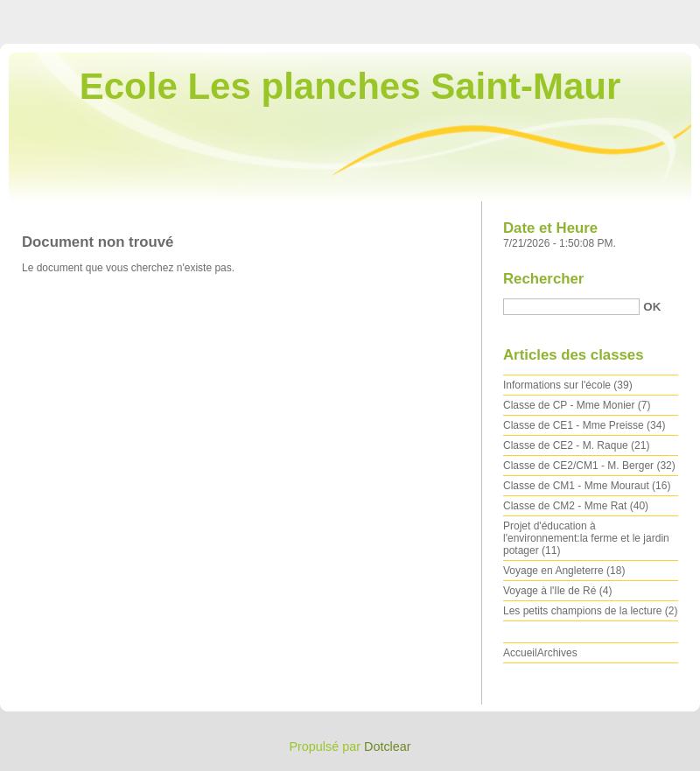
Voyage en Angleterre (553, 571)
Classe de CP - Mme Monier (569, 405)
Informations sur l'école (557, 385)
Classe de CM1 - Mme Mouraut (576, 486)
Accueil (520, 653)
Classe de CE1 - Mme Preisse (574, 425)
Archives (557, 653)
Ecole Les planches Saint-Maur (350, 86)
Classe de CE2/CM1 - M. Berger (578, 466)
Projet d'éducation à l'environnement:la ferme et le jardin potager (586, 538)
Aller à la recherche (649, 12)
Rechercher (543, 279)
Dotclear (388, 746)
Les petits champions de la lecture (582, 611)
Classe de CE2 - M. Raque (566, 445)
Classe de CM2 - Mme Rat (565, 506)
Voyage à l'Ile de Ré (549, 591)
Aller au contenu (485, 12)
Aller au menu (563, 12)
